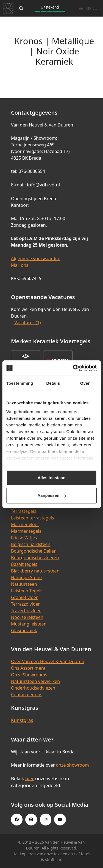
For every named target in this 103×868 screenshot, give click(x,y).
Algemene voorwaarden (36, 258)
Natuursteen (24, 584)
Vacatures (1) (27, 323)
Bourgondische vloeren (35, 558)
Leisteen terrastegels (33, 518)
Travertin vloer (26, 611)
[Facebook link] (17, 819)
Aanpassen (52, 495)
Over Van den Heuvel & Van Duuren (48, 661)
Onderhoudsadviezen (33, 688)
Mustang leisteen (29, 624)
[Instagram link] (46, 819)
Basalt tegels (24, 564)
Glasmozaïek (24, 630)
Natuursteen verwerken (35, 681)
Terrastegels (24, 511)
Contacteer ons (27, 695)
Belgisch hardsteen (31, 544)
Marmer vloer (25, 524)
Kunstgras (22, 720)
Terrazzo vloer (25, 604)
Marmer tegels (26, 531)
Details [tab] (53, 383)
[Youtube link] (60, 819)
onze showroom (72, 765)
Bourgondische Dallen (34, 551)
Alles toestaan (52, 478)
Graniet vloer (24, 597)
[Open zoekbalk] (21, 8)
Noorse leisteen (27, 617)
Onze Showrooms (29, 675)
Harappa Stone (26, 577)
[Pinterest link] (31, 819)
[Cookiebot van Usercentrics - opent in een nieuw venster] (73, 368)
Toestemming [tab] (20, 383)
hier (30, 778)
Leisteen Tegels (27, 591)
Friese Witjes (24, 538)
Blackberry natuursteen (35, 571)
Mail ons (20, 265)
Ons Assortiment (28, 668)
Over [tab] (85, 383)
